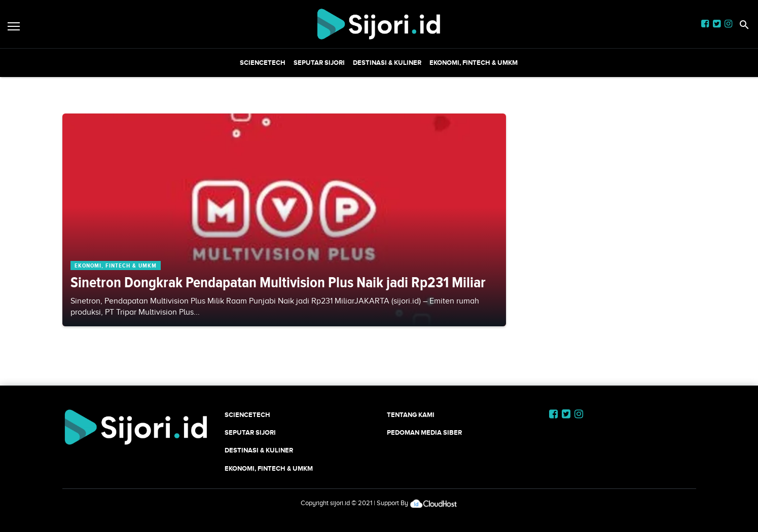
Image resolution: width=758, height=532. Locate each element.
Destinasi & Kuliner (387, 63)
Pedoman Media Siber (424, 432)
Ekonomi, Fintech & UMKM (474, 63)
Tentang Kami (411, 415)
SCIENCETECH (263, 63)
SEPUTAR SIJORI (319, 63)
